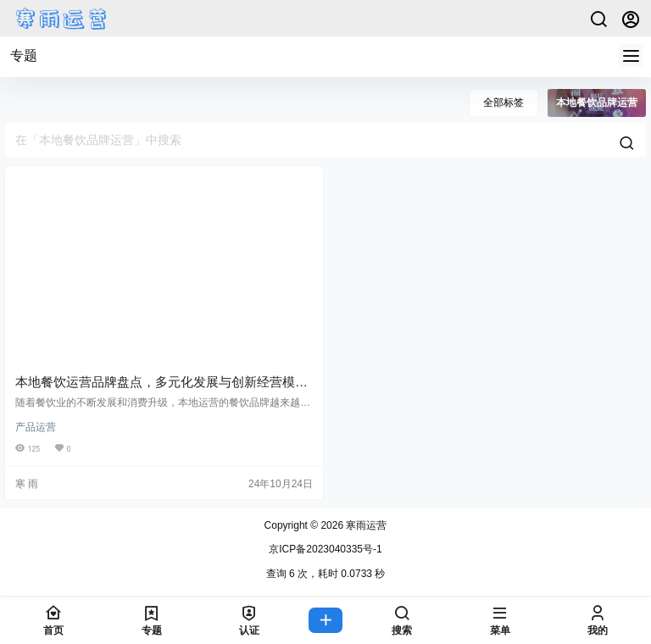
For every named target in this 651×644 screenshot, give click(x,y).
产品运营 (36, 427)
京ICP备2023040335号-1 (325, 549)
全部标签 (504, 103)
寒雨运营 (365, 525)
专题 (24, 56)
